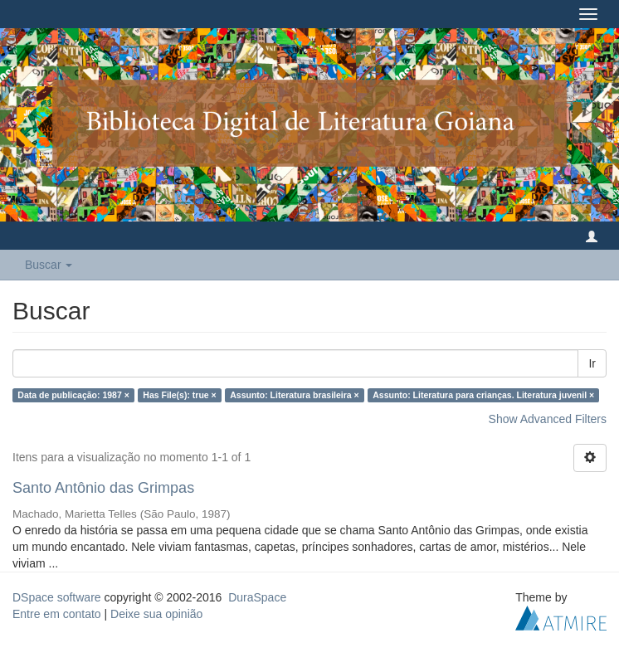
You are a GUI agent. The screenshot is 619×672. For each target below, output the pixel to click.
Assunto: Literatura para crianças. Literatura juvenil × (483, 395)
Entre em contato (57, 614)
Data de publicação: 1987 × (73, 395)
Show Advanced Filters (548, 419)
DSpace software (57, 597)
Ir (592, 363)
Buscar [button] (49, 265)
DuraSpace (257, 597)
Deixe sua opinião (156, 614)
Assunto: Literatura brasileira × (295, 395)
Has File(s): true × (179, 395)
